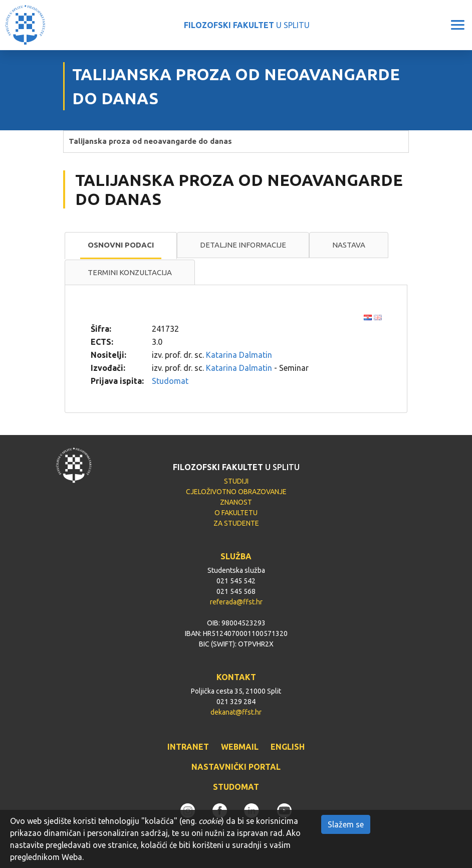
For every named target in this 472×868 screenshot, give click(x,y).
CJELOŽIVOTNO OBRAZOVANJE (236, 492)
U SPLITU (247, 25)
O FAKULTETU (236, 513)
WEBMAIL (240, 747)
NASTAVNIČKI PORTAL (236, 767)
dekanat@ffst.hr (236, 712)
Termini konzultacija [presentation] (130, 272)
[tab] (121, 246)
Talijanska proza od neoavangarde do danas (150, 141)
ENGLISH (288, 747)
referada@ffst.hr (236, 602)
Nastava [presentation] (349, 245)
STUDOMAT (236, 787)
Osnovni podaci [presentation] (121, 245)
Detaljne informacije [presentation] (243, 245)
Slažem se (346, 824)
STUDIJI (236, 481)
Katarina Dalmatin (239, 355)
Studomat (170, 381)
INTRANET (188, 747)
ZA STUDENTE (236, 523)
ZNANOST (236, 502)
